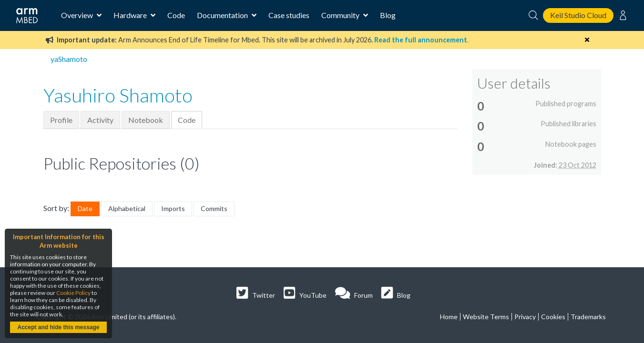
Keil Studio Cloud (578, 15)
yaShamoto (69, 59)
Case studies (289, 15)
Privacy (525, 317)
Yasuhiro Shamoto (118, 95)
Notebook (146, 120)
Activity (100, 120)
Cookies (553, 317)
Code (176, 15)
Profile (61, 120)
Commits (214, 208)
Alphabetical (127, 208)
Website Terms (486, 317)
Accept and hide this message (58, 327)
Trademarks (588, 317)
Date (85, 208)
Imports (173, 208)
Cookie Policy (73, 293)
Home (449, 317)
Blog (388, 15)
